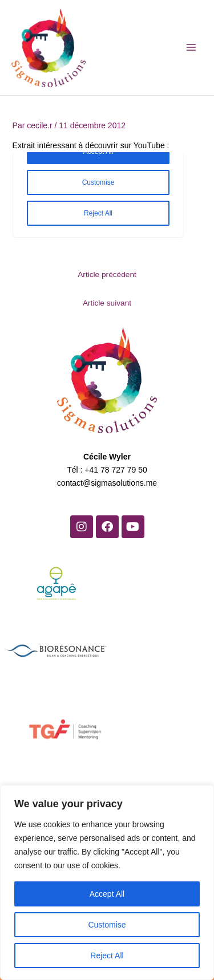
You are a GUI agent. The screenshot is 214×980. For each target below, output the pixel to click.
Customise (107, 925)
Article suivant (107, 303)
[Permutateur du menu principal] (191, 48)
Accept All (107, 894)
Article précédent (107, 275)
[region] (107, 883)
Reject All (107, 955)
